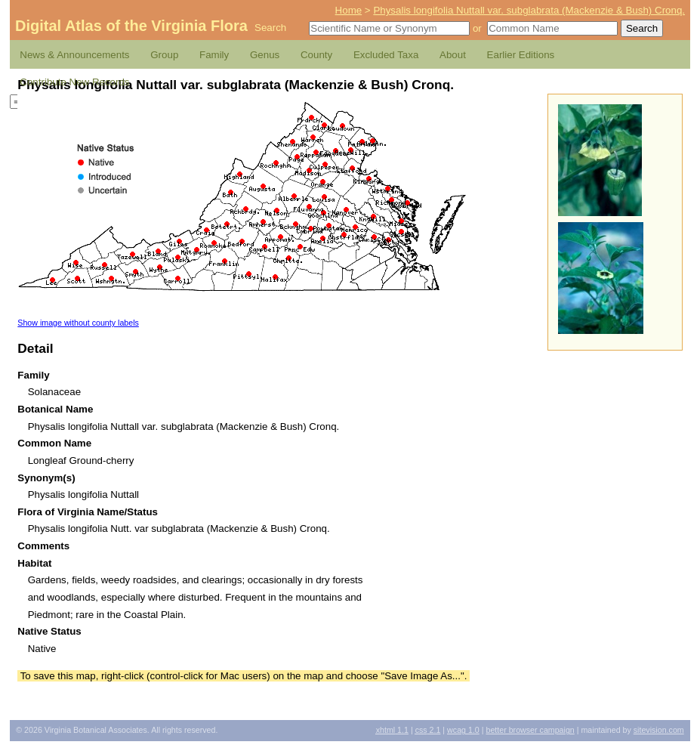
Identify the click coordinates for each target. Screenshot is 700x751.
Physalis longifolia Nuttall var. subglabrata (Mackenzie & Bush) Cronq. (529, 10)
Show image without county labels (78, 323)
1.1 (392, 730)
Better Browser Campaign (530, 730)
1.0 (463, 730)
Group (164, 55)
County (316, 55)
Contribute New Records (74, 82)
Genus (265, 55)
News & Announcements (74, 55)
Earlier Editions (521, 55)
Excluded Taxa (386, 55)
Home (349, 10)
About (453, 55)
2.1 (428, 730)
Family (214, 55)
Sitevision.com (659, 730)
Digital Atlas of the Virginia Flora (131, 26)
